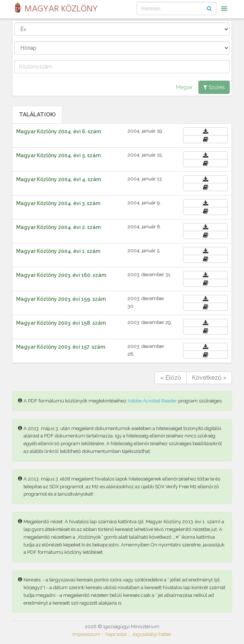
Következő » (209, 378)
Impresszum (86, 634)
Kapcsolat (116, 634)
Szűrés (214, 87)
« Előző (171, 378)
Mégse (184, 87)
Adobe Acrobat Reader (152, 401)
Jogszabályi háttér (152, 634)
